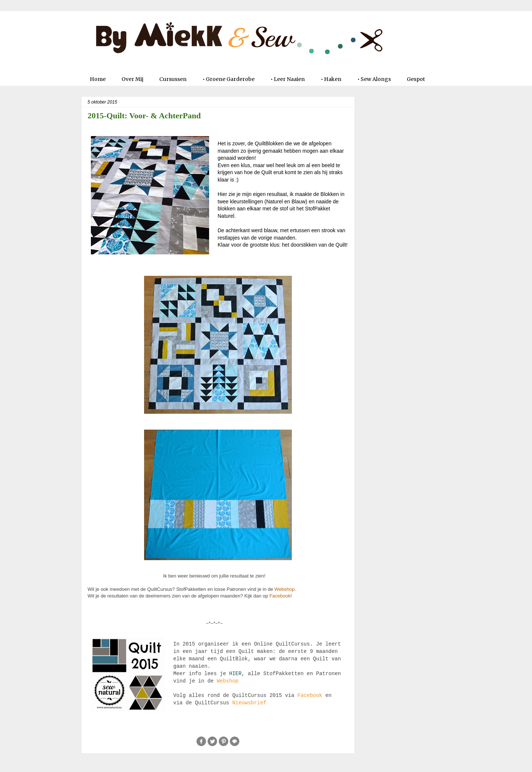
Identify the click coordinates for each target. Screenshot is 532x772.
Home (98, 79)
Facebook (280, 596)
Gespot (416, 79)
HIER (235, 674)
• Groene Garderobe (229, 79)
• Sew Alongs (374, 79)
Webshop (285, 589)
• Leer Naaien (288, 79)
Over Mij (132, 79)
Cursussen (173, 79)
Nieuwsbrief (249, 703)
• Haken (331, 79)
